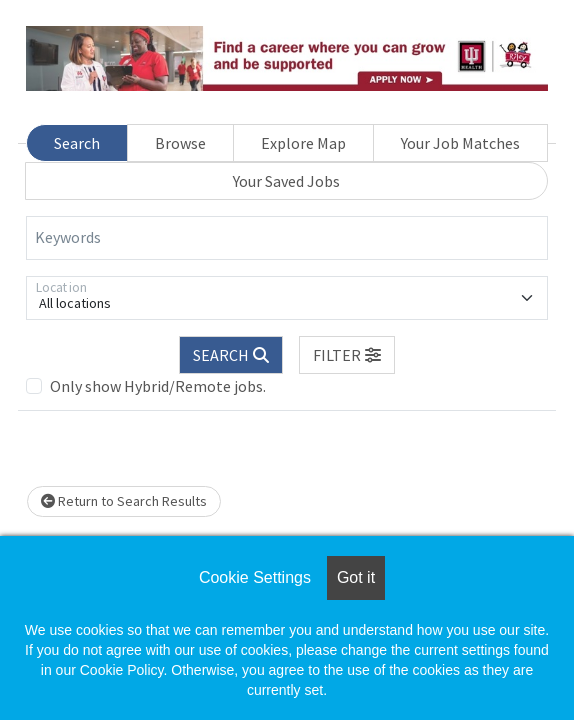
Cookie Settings (255, 577)
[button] (347, 355)
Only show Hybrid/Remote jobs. (158, 386)
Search (77, 143)
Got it (356, 577)
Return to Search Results (124, 501)
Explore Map (303, 143)
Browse (180, 143)
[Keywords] (287, 238)
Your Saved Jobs (286, 181)
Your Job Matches (460, 143)
